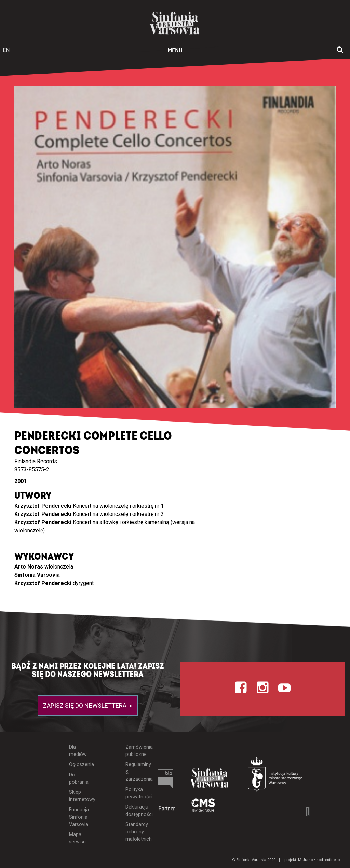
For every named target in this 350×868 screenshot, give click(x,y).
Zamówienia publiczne (134, 751)
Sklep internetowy (78, 796)
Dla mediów (78, 751)
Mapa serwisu (77, 838)
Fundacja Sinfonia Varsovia (78, 817)
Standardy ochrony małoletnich (134, 832)
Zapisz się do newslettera (85, 705)
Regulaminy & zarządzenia (134, 772)
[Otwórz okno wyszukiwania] (340, 50)
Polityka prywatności (134, 793)
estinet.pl (333, 860)
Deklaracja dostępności (134, 811)
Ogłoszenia (78, 765)
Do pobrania (78, 779)
